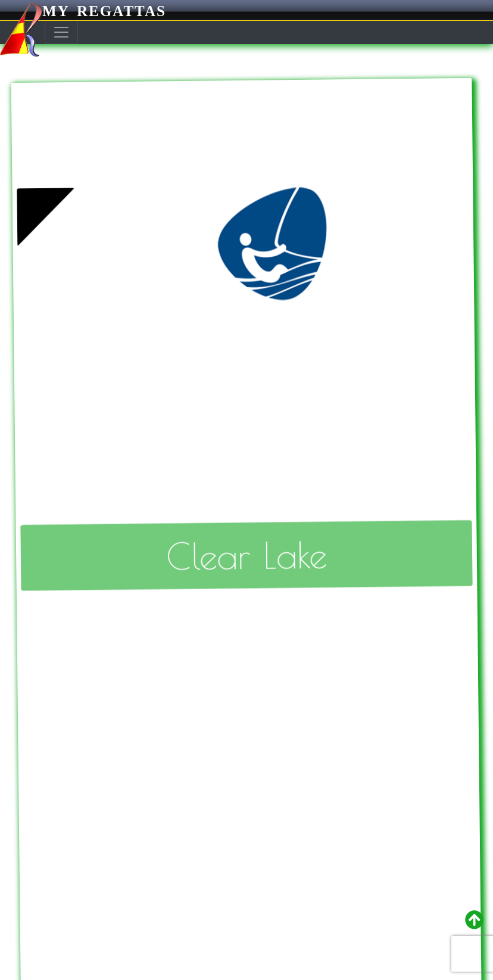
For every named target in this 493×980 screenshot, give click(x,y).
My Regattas (83, 11)
